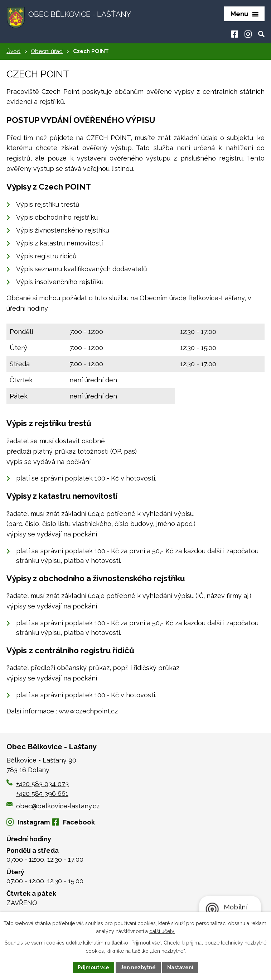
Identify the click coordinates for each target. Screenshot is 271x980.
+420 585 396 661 (42, 794)
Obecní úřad (47, 52)
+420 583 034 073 (42, 785)
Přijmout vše (93, 967)
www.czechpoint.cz (88, 712)
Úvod (13, 52)
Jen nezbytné (138, 967)
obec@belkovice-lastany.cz (53, 806)
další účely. (162, 931)
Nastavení (180, 967)
